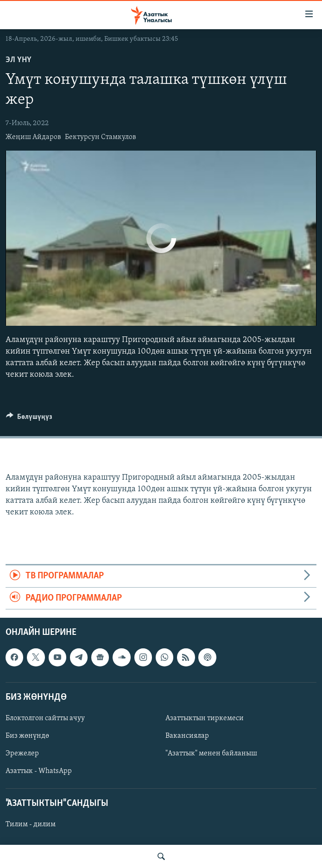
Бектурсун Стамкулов (101, 137)
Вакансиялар (187, 736)
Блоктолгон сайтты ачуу (45, 718)
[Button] (29, 419)
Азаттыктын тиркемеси (205, 718)
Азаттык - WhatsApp (39, 771)
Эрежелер (22, 754)
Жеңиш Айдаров (33, 137)
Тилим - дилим (31, 825)
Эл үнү (19, 60)
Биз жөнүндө (27, 736)
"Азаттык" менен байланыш (211, 754)
